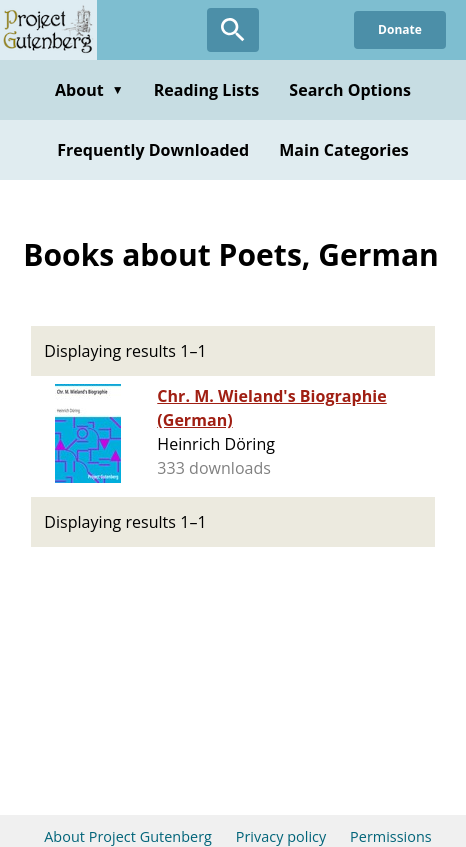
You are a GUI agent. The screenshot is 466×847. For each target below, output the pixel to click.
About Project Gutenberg (128, 836)
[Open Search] (233, 30)
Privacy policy (281, 836)
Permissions (391, 836)
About (89, 90)
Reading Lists (207, 90)
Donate (400, 29)
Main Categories (344, 150)
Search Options (350, 90)
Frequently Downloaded (153, 150)
